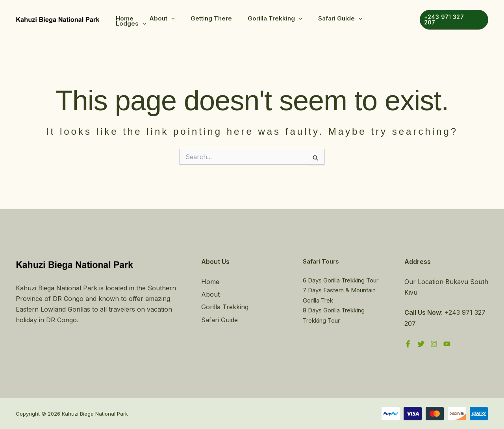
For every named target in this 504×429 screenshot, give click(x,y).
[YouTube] (447, 344)
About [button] (162, 19)
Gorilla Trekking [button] (275, 19)
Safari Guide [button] (340, 19)
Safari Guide (220, 320)
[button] (171, 19)
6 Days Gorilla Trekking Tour (341, 280)
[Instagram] (434, 344)
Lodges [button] (131, 24)
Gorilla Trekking (225, 307)
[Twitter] (421, 344)
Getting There (211, 19)
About (210, 294)
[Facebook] (408, 344)
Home (125, 19)
